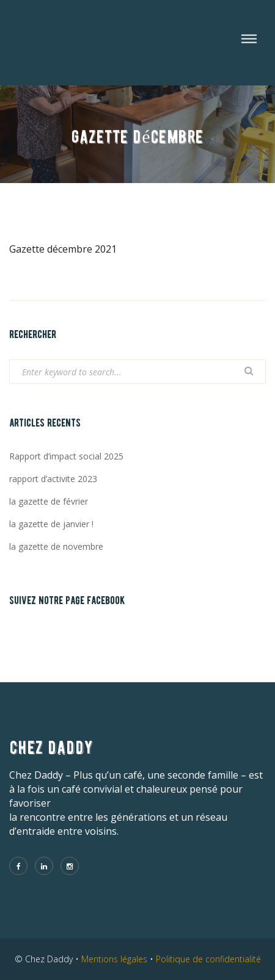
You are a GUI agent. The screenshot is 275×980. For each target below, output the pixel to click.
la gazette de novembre (56, 546)
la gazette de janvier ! (51, 524)
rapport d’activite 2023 (53, 479)
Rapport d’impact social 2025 (66, 456)
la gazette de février (49, 501)
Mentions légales (114, 959)
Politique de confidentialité (208, 959)
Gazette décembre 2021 (63, 249)
